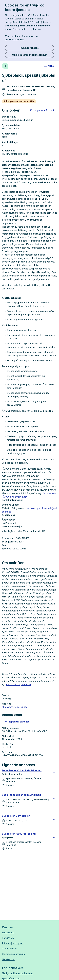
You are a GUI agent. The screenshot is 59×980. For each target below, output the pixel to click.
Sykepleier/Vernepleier (16, 816)
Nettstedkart (8, 959)
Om (13, 954)
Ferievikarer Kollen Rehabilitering (22, 770)
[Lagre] (54, 774)
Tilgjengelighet (10, 949)
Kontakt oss (8, 933)
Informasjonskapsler (13, 943)
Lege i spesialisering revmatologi (22, 795)
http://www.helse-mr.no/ (14, 707)
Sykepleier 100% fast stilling (19, 834)
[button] (17, 722)
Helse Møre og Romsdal (18, 685)
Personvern (8, 938)
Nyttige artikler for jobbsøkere (17, 973)
